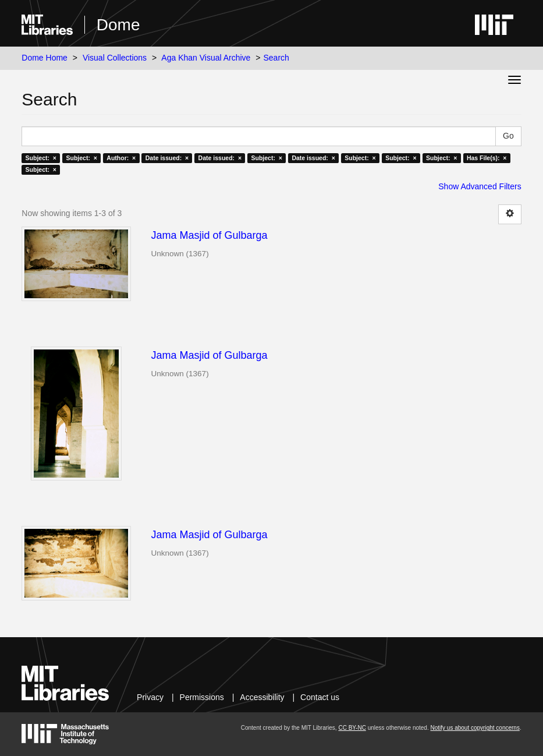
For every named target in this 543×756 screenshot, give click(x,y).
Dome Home (45, 58)
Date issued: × (167, 158)
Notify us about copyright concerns (475, 728)
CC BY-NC (352, 728)
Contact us (320, 697)
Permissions (202, 697)
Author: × (121, 158)
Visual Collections (115, 58)
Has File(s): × (487, 158)
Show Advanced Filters (480, 186)
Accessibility (262, 697)
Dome (118, 25)
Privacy (150, 697)
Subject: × (41, 158)
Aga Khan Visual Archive (206, 58)
